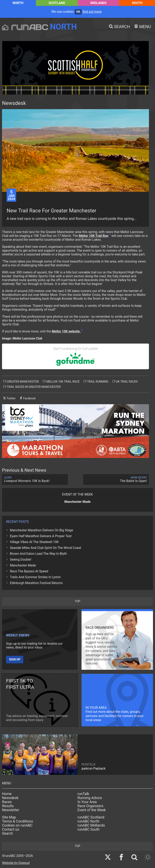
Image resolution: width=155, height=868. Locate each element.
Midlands (98, 3)
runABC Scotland (91, 817)
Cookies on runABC (17, 825)
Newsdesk (10, 798)
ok (78, 12)
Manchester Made (23, 565)
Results (8, 806)
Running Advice (90, 798)
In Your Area (87, 802)
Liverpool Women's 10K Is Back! (35, 479)
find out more (92, 12)
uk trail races (125, 382)
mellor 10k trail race (61, 382)
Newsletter (11, 810)
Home (7, 794)
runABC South (88, 829)
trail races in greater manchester (32, 387)
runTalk (83, 794)
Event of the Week (92, 810)
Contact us (11, 829)
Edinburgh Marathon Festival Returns (36, 583)
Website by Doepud (16, 863)
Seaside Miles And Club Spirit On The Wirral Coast (46, 548)
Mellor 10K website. (66, 331)
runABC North (88, 821)
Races (7, 802)
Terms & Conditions (17, 821)
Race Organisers (90, 806)
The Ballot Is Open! (116, 479)
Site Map (9, 817)
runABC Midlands (91, 825)
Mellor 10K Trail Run (93, 236)
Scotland (57, 3)
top (77, 601)
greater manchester (21, 382)
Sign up (15, 660)
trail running (96, 382)
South (137, 3)
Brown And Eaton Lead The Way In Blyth (38, 554)
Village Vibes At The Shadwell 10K (34, 542)
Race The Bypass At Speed (29, 571)
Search (7, 833)
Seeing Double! (21, 560)
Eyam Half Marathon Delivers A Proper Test (41, 536)
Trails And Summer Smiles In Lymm (35, 577)
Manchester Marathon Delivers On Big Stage (41, 530)
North (18, 3)
